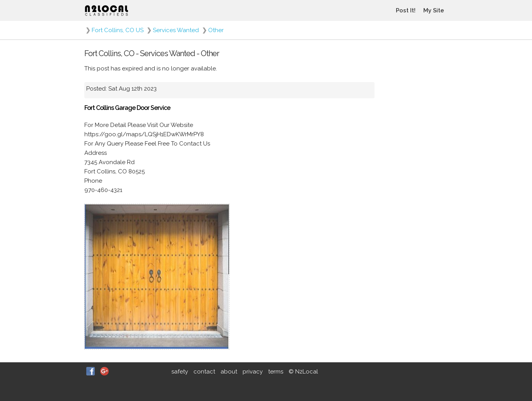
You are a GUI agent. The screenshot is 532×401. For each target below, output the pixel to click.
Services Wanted (176, 30)
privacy (253, 372)
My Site (434, 10)
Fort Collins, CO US (118, 30)
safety (180, 372)
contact (204, 372)
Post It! (406, 10)
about (229, 372)
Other (216, 30)
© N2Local (303, 372)
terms (276, 372)
